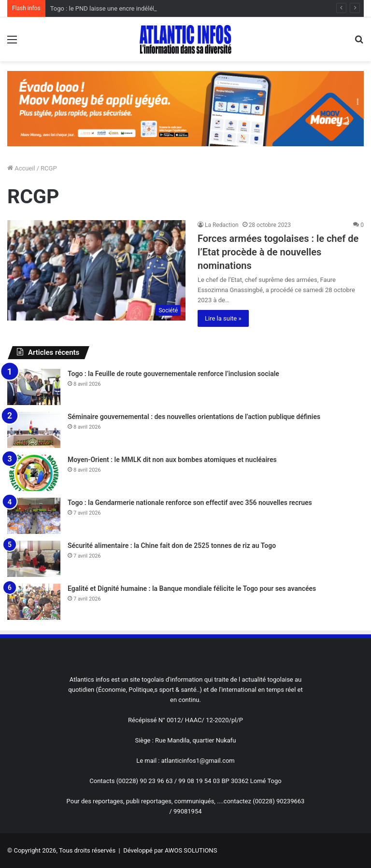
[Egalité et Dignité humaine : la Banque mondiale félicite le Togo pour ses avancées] (34, 602)
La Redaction (222, 225)
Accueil (21, 168)
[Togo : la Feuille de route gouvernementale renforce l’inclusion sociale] (34, 387)
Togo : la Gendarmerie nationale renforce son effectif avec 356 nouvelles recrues (190, 503)
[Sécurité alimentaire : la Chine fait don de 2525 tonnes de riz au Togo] (34, 559)
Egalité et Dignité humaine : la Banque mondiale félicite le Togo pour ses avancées (192, 588)
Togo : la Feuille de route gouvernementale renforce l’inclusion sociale (173, 374)
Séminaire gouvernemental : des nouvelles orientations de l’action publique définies (194, 417)
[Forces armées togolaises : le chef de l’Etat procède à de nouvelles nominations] (96, 270)
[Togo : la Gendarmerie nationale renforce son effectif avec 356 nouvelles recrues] (34, 516)
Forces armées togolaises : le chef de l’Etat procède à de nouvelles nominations (278, 252)
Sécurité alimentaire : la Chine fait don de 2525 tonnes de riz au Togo (172, 546)
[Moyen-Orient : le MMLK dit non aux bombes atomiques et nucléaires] (34, 473)
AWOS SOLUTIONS (191, 850)
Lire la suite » (223, 318)
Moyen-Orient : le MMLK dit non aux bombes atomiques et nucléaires (172, 460)
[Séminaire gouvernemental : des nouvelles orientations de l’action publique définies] (34, 430)
